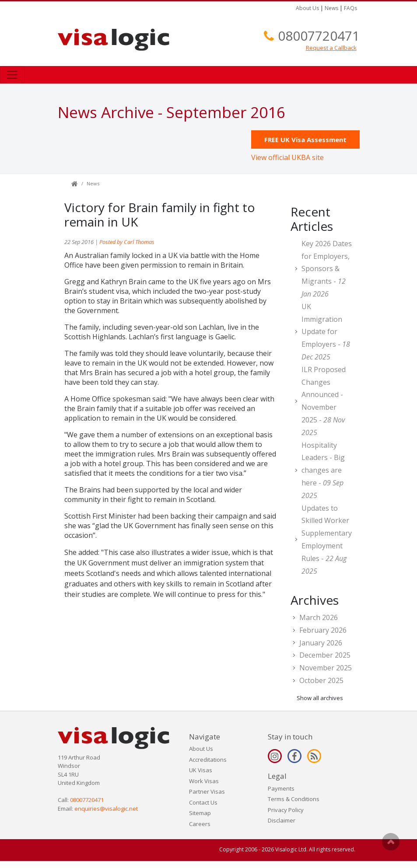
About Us (307, 8)
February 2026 (323, 630)
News (331, 8)
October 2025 (321, 680)
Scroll (391, 842)
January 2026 (321, 643)
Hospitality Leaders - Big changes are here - (323, 470)
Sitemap (200, 813)
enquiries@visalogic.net (106, 809)
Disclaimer (282, 820)
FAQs (350, 8)
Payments (281, 788)
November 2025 (326, 668)
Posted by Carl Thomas (127, 242)
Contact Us (203, 802)
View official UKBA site (287, 157)
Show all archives (320, 698)
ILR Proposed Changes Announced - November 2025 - (324, 401)
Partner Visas (207, 791)
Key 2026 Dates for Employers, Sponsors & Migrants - (327, 269)
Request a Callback (331, 48)
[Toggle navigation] (12, 75)
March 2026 (319, 617)
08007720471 (319, 36)
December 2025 (325, 655)
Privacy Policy (286, 810)
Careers (200, 824)
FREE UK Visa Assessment (305, 139)
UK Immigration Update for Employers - (326, 332)
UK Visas (201, 770)
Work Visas (204, 781)
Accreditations (208, 760)
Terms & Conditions (294, 799)
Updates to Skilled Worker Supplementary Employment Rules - (327, 540)
